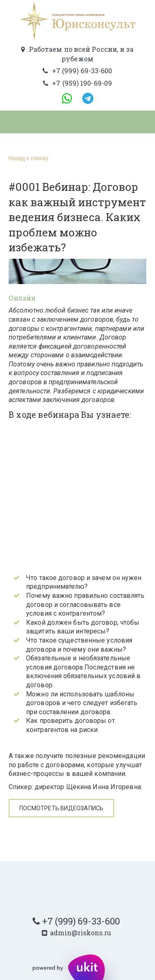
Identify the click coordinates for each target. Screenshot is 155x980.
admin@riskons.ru (81, 933)
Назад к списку (27, 158)
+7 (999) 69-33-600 (81, 921)
